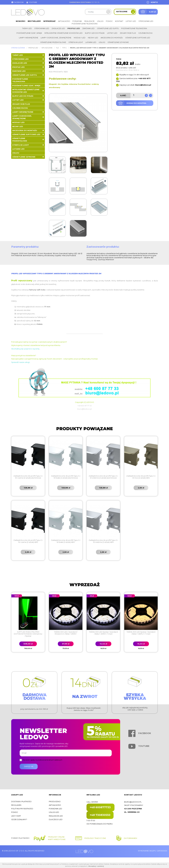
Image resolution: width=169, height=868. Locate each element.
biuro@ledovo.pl (133, 802)
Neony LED (93, 38)
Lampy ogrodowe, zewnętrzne (56, 38)
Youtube (32, 2)
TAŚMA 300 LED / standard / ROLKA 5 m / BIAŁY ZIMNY (66, 633)
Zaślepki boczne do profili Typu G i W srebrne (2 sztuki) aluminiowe (103, 477)
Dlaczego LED (56, 819)
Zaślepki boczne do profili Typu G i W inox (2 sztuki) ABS (141, 477)
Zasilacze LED (58, 28)
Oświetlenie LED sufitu (108, 28)
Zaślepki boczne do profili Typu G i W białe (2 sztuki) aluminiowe (66, 477)
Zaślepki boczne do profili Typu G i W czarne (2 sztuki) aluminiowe (28, 477)
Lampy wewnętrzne (29, 38)
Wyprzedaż (49, 21)
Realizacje (89, 21)
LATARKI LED (91, 42)
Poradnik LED (55, 809)
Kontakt (119, 21)
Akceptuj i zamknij (96, 866)
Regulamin (16, 805)
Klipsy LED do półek (95, 33)
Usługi (100, 21)
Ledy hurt (16, 816)
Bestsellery (34, 21)
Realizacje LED (56, 816)
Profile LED (74, 28)
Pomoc (109, 21)
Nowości (21, 21)
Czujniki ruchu (145, 33)
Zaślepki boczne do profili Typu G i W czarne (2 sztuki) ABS (28, 541)
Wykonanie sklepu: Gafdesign (152, 851)
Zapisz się (29, 766)
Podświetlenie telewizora (85, 24)
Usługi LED (54, 812)
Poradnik (77, 21)
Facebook (17, 2)
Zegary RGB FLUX (128, 33)
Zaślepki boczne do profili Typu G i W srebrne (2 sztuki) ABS (103, 541)
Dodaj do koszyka (136, 103)
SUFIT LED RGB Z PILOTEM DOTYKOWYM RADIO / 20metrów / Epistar (28, 634)
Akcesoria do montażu (112, 38)
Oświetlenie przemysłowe (53, 42)
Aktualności (64, 21)
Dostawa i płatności (21, 802)
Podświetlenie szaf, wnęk (29, 33)
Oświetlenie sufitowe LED (138, 38)
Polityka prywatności (22, 809)
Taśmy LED (27, 28)
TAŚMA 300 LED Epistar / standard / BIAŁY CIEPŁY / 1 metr (141, 633)
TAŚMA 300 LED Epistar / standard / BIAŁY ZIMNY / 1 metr (103, 633)
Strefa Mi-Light (76, 42)
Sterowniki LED (146, 21)
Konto (154, 2)
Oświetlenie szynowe (118, 42)
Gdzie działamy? (19, 819)
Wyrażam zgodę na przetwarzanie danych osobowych (43, 760)
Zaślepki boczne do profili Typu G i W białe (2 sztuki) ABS (66, 541)
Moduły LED (80, 38)
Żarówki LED (88, 28)
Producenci (55, 802)
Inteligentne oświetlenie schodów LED (64, 33)
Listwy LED (131, 21)
